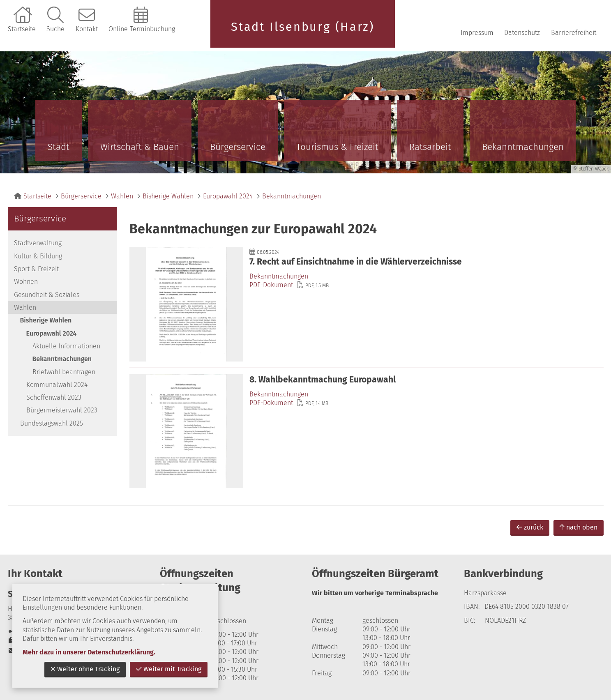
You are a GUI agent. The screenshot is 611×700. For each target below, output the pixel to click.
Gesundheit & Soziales (47, 295)
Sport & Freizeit (36, 269)
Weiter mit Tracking (169, 669)
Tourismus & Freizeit (337, 147)
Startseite (22, 29)
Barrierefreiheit (574, 33)
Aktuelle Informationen (66, 346)
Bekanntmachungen (523, 147)
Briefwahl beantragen (64, 372)
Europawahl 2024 (228, 196)
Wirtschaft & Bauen (140, 147)
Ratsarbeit (430, 147)
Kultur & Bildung (38, 256)
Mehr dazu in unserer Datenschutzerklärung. (89, 652)
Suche (55, 29)
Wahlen (122, 196)
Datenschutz (522, 33)
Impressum (477, 33)
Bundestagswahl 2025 (52, 423)
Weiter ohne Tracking (85, 669)
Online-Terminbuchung (142, 29)
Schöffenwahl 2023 (54, 397)
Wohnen (26, 282)
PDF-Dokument (271, 285)
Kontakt (87, 29)
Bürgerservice (238, 147)
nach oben (579, 527)
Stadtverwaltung (38, 243)
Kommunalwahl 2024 (57, 385)
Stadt (59, 147)
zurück (530, 527)
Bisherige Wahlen (168, 196)
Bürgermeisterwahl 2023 (62, 410)
